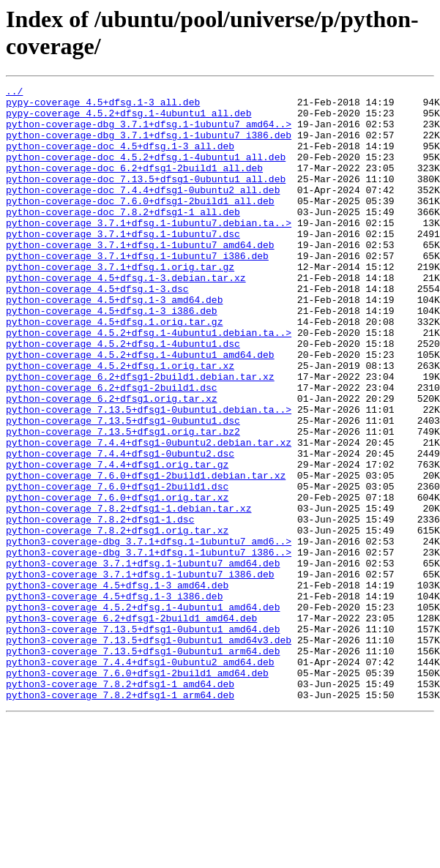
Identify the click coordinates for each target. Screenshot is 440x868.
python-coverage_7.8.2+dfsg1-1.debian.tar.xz (128, 594)
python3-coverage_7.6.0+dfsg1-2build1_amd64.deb (137, 791)
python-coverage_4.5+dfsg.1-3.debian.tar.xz (126, 317)
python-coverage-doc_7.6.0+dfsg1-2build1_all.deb (140, 225)
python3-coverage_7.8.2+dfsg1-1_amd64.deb (120, 804)
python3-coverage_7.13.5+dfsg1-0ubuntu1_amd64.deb (143, 738)
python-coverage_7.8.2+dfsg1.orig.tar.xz (117, 620)
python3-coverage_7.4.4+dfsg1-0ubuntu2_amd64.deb (140, 778)
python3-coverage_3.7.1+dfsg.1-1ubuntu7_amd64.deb (143, 659)
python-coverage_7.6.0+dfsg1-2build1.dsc (117, 567)
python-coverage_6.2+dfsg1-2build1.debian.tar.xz (140, 435)
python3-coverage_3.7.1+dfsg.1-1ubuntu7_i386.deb (140, 673)
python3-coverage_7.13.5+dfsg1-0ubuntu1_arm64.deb (143, 765)
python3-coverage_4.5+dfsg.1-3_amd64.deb (117, 686)
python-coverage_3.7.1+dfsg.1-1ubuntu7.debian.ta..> (149, 251)
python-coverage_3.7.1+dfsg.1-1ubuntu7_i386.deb (137, 291)
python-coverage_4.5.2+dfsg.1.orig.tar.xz (120, 422)
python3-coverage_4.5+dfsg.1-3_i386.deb (114, 699)
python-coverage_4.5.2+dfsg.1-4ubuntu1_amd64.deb (140, 409)
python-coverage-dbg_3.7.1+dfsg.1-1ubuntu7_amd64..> (149, 132)
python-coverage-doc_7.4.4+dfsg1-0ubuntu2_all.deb (143, 212)
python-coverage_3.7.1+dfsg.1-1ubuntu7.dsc (123, 264)
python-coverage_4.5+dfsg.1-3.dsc (97, 330)
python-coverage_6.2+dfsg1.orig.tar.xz (112, 462)
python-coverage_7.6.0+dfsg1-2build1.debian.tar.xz (146, 554)
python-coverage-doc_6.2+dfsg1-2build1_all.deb (134, 185)
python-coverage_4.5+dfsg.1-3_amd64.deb (114, 343)
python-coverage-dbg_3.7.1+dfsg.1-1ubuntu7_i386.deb (149, 146)
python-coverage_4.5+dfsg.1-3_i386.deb (112, 356)
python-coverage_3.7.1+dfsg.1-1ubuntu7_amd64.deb (140, 277)
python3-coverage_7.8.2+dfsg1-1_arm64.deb (120, 818)
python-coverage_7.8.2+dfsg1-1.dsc (100, 607)
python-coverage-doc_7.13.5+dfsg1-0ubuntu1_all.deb (146, 198)
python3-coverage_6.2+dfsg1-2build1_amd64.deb (131, 725)
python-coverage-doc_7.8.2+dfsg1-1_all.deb (123, 238)
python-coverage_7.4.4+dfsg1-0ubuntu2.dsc (120, 528)
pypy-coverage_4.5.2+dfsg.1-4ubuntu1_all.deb (128, 119)
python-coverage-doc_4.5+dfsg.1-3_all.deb (120, 159)
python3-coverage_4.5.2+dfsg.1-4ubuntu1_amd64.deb (143, 712)
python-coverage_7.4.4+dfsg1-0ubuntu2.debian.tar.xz (149, 515)
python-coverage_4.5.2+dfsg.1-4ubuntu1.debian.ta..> (149, 383)
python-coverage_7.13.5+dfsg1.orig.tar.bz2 (123, 501)
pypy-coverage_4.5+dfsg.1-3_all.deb (103, 106)
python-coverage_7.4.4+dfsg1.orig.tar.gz (117, 541)
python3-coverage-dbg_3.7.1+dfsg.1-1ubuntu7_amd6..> (149, 633)
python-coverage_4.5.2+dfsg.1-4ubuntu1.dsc (123, 396)
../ (14, 93)
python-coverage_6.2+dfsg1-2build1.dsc (112, 449)
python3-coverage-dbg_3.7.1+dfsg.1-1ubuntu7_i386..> (149, 646)
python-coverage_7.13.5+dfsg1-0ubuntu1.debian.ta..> (149, 475)
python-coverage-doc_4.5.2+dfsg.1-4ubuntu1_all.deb (146, 172)
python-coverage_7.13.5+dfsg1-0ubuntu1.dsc (123, 488)
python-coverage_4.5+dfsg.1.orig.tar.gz (114, 370)
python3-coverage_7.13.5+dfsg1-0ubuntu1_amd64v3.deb (149, 752)
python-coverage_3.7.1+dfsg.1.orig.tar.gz (120, 304)
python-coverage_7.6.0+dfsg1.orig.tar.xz (117, 580)
